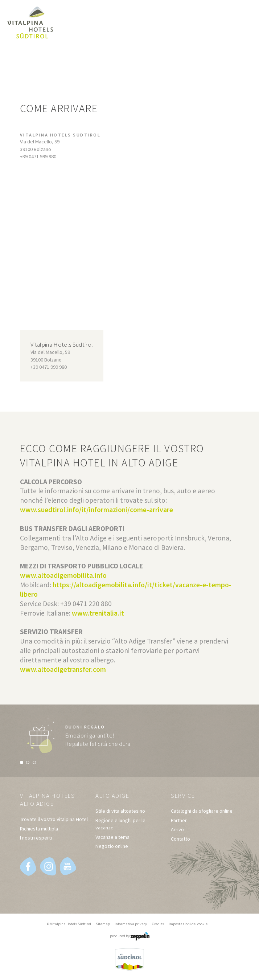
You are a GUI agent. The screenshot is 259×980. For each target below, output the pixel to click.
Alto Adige (113, 796)
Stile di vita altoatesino (120, 811)
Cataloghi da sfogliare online (202, 811)
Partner (179, 820)
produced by (130, 936)
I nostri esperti (36, 838)
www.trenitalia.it (98, 613)
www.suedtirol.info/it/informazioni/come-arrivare (96, 510)
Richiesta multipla (39, 829)
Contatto (180, 839)
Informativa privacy (131, 924)
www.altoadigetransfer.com (63, 669)
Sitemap (103, 924)
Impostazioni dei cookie (188, 924)
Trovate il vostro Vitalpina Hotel (54, 820)
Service (184, 796)
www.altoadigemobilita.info (64, 575)
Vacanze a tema (112, 837)
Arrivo (177, 830)
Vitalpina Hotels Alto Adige (49, 800)
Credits (158, 924)
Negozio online (112, 846)
